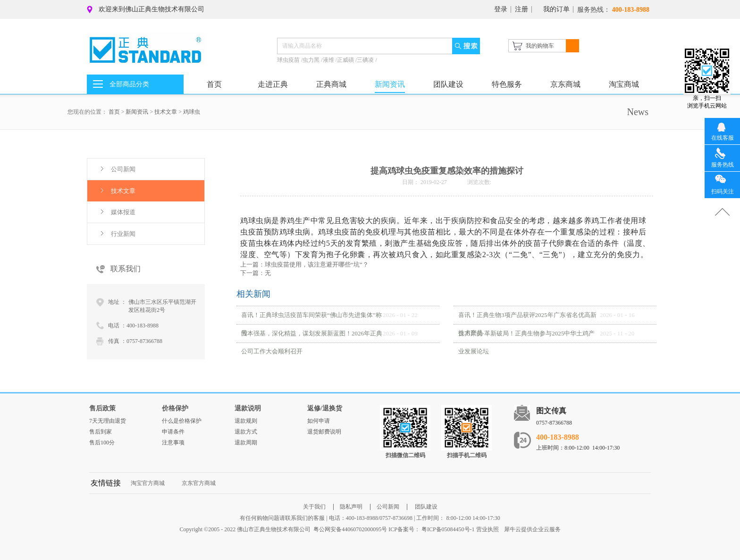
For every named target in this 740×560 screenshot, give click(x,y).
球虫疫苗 (289, 60)
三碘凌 (366, 60)
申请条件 (173, 432)
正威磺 (346, 60)
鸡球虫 (192, 112)
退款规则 (246, 421)
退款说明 (248, 408)
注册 (521, 9)
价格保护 (175, 408)
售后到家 (101, 432)
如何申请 (319, 421)
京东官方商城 (199, 483)
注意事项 (173, 443)
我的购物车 (540, 46)
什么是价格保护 (182, 421)
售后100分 (102, 443)
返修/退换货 (325, 408)
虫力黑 (312, 60)
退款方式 (246, 432)
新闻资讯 (137, 112)
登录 (501, 9)
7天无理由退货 (108, 421)
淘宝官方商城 (148, 483)
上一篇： (304, 264)
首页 (214, 84)
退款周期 (246, 443)
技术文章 (166, 112)
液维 (329, 60)
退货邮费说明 (324, 432)
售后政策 (102, 408)
